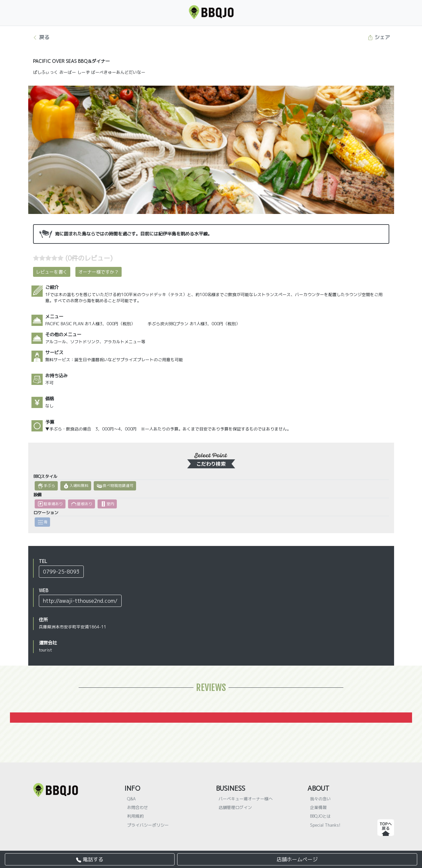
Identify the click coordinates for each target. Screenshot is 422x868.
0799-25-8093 (61, 572)
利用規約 (135, 816)
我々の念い (320, 799)
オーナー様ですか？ (99, 272)
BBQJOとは (320, 816)
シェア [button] (379, 37)
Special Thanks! (325, 825)
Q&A (131, 799)
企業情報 (318, 807)
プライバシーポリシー (148, 825)
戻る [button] (41, 37)
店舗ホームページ (297, 859)
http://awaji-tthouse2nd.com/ (80, 601)
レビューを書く (52, 272)
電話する (90, 859)
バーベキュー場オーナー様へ (246, 799)
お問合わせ (138, 807)
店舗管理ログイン (235, 807)
